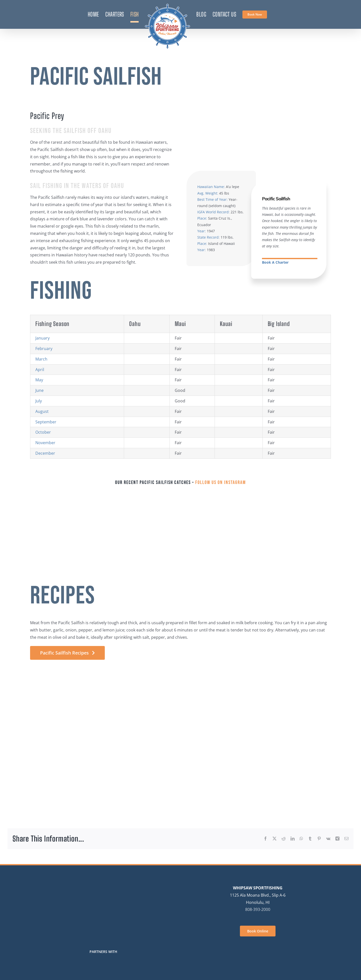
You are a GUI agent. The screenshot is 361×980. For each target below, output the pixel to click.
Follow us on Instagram (221, 482)
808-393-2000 (258, 909)
